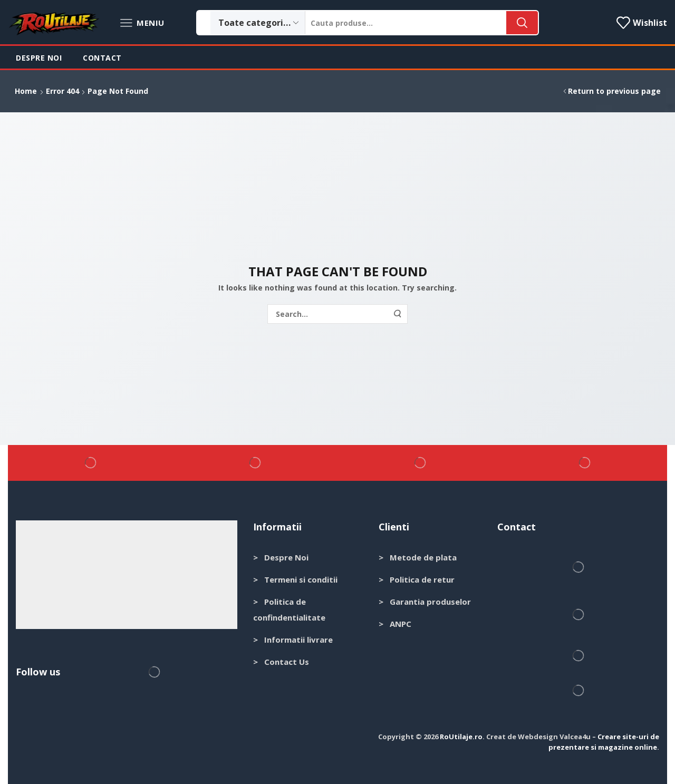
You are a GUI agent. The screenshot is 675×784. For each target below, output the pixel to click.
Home (26, 91)
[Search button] (522, 23)
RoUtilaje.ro (461, 737)
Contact (102, 58)
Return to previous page (614, 91)
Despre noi (39, 58)
